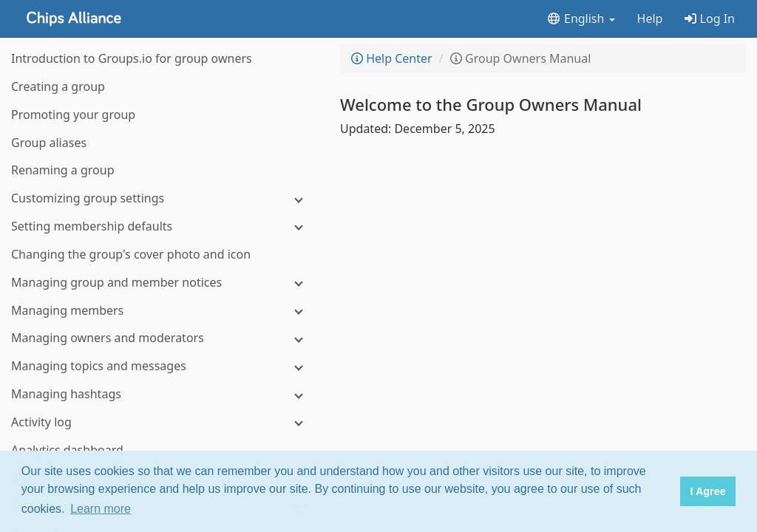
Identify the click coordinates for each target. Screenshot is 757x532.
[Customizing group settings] (163, 198)
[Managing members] (163, 311)
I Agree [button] (707, 491)
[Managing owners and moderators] (163, 338)
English (581, 18)
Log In (710, 18)
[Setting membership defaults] (163, 226)
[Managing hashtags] (163, 394)
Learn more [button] (101, 509)
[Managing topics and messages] (163, 366)
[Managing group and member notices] (163, 283)
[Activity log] (163, 422)
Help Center (392, 58)
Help (650, 18)
